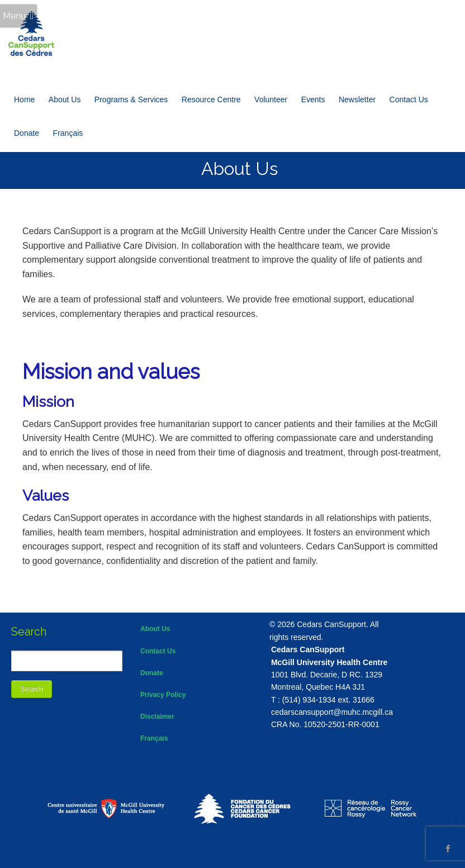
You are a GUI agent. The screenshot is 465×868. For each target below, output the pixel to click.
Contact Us (409, 99)
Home (24, 99)
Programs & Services (131, 99)
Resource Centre (211, 99)
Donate (27, 133)
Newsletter (357, 99)
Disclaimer (157, 717)
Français (154, 738)
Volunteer (271, 99)
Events (313, 99)
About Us (65, 99)
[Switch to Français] (68, 133)
